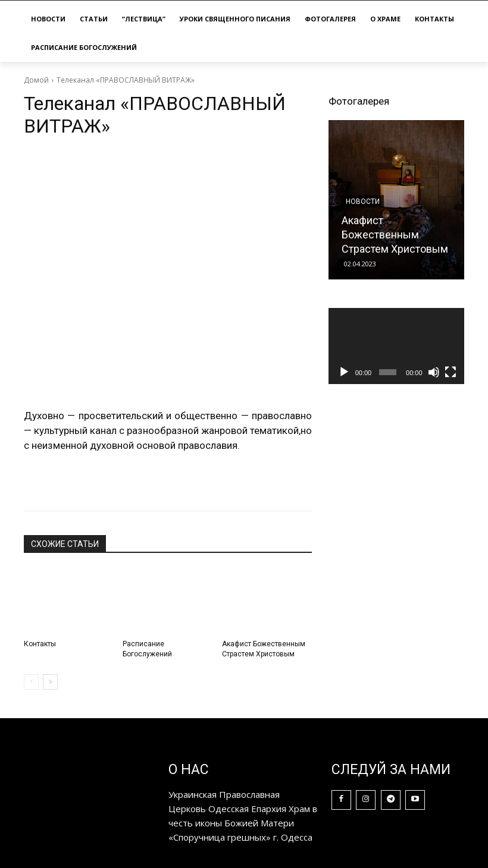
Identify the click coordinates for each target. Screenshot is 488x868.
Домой (36, 80)
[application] (396, 346)
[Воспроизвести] (344, 372)
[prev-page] (31, 682)
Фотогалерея (359, 101)
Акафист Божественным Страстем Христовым (395, 235)
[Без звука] (434, 372)
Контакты (40, 644)
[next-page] (50, 682)
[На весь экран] (451, 372)
